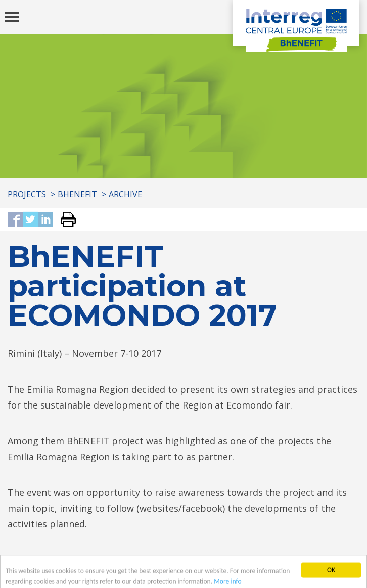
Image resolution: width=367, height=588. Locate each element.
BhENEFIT (77, 194)
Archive (125, 194)
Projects (27, 194)
